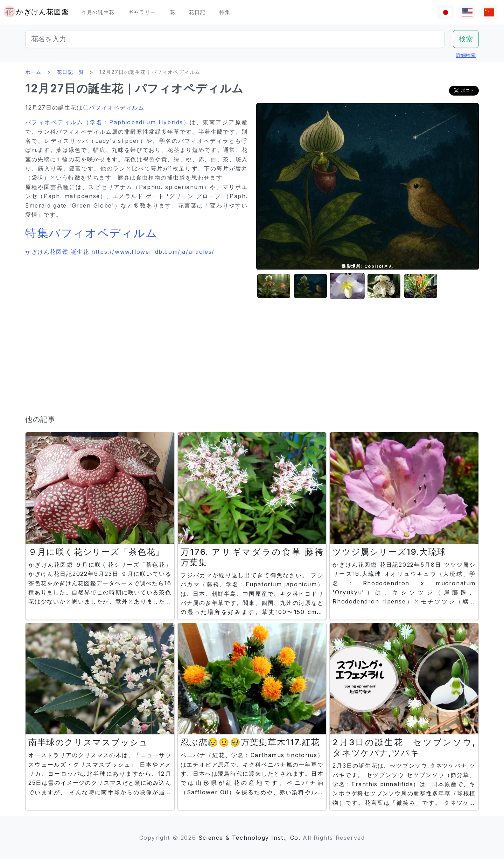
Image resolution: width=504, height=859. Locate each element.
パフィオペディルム (117, 107)
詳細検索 (466, 55)
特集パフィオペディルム (92, 233)
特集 (225, 12)
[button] (274, 286)
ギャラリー (142, 12)
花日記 (197, 12)
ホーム (33, 72)
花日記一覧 (70, 72)
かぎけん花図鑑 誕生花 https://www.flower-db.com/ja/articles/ (120, 252)
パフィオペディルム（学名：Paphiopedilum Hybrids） (107, 122)
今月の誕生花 (98, 12)
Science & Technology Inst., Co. (250, 838)
